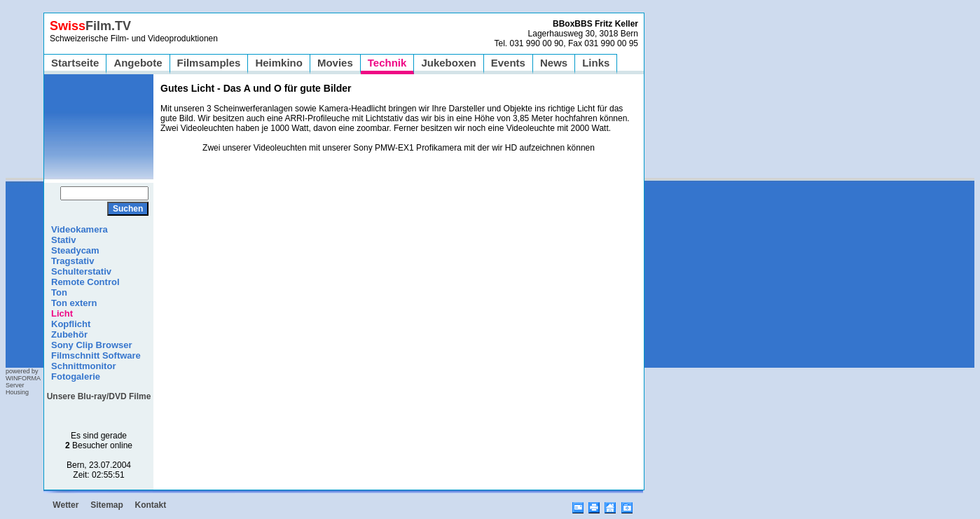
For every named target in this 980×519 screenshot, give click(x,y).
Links (596, 63)
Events (508, 63)
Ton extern (74, 303)
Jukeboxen (448, 63)
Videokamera (80, 229)
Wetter (65, 505)
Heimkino (279, 63)
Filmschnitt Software (96, 355)
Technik (387, 63)
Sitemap (107, 505)
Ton (59, 292)
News (554, 63)
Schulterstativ (81, 271)
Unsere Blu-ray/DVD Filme (99, 396)
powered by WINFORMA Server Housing (23, 382)
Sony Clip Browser (92, 345)
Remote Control (85, 282)
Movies (335, 63)
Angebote (138, 63)
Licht (62, 313)
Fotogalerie (76, 376)
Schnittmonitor (83, 366)
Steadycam (75, 250)
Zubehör (69, 334)
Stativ (63, 240)
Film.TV (90, 26)
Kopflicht (71, 324)
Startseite (75, 63)
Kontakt (151, 505)
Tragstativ (73, 261)
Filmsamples (209, 63)
